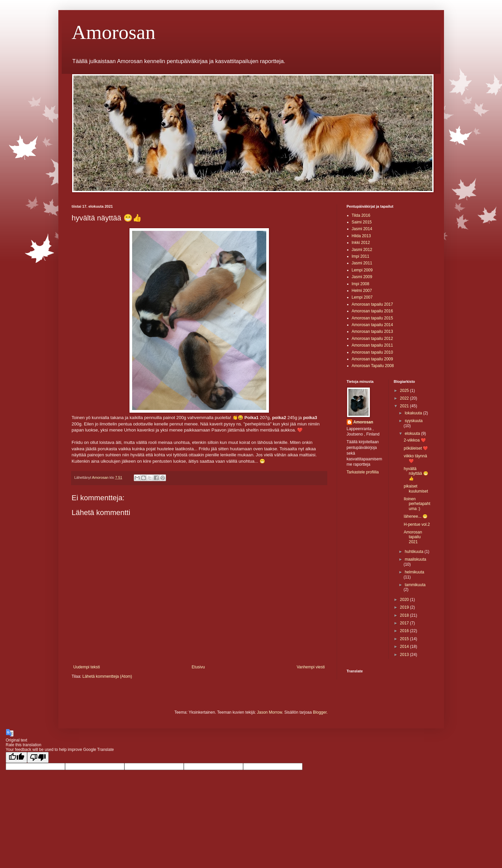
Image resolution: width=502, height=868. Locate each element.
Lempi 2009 (362, 270)
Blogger (320, 712)
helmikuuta (414, 572)
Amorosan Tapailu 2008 (373, 366)
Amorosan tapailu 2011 (372, 345)
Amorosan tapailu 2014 (372, 325)
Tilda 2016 (361, 215)
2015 (405, 639)
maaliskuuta (415, 559)
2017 (405, 623)
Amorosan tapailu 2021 (413, 537)
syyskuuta (414, 421)
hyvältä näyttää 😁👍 (416, 474)
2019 (405, 607)
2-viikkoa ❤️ (415, 440)
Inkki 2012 (361, 243)
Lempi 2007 (362, 297)
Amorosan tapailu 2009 (372, 359)
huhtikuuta (415, 552)
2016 (405, 631)
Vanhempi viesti (311, 667)
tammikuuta (415, 585)
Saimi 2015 (362, 222)
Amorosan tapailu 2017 (372, 304)
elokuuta (413, 433)
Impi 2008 (361, 284)
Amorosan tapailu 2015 (372, 318)
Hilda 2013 (361, 236)
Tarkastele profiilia (363, 472)
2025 (405, 391)
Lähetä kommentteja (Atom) (107, 676)
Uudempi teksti (87, 667)
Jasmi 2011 (362, 263)
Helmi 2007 (362, 291)
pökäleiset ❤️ (416, 448)
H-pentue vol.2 (417, 524)
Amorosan (114, 32)
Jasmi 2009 (362, 277)
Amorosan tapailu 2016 (372, 311)
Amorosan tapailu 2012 (372, 339)
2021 (405, 406)
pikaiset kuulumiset (416, 489)
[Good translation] (16, 757)
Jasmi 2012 (362, 250)
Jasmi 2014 (362, 229)
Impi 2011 (361, 256)
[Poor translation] (38, 757)
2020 (405, 600)
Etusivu (198, 667)
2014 (405, 647)
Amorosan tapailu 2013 (372, 331)
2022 (405, 398)
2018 (405, 615)
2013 (405, 655)
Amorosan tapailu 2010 (372, 352)
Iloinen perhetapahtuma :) (417, 504)
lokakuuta (414, 413)
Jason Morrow (269, 712)
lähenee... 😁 (416, 516)
